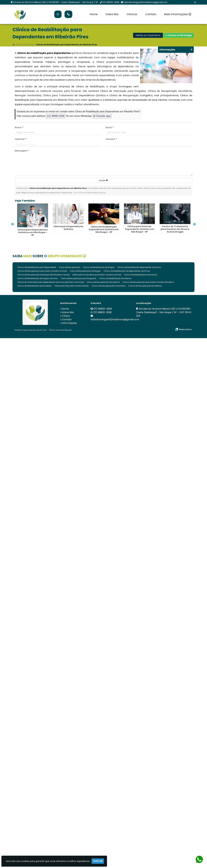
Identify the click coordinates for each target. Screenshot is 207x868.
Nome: (19, 127)
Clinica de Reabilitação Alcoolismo (115, 278)
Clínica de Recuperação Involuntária (108, 286)
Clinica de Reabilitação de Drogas (99, 267)
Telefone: (21, 139)
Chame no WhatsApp (179, 35)
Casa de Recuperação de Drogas (85, 271)
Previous (13, 224)
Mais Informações (178, 14)
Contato (151, 14)
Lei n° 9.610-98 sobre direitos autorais (90, 193)
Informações (69, 323)
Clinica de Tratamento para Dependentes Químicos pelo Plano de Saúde (51, 282)
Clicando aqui (102, 116)
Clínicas (132, 14)
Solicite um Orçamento (148, 35)
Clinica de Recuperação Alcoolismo (103, 282)
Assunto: (111, 139)
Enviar (103, 180)
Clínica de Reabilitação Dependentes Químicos (139, 267)
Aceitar (98, 861)
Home (94, 14)
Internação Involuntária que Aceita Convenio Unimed (97, 275)
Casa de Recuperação (70, 267)
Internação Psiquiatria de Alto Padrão (72, 286)
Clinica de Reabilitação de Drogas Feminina (38, 278)
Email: (110, 127)
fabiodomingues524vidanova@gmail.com (146, 2)
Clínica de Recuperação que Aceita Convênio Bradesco (148, 282)
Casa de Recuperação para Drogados (78, 278)
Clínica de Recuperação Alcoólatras (145, 286)
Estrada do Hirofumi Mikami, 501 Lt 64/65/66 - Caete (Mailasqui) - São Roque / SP (56, 2)
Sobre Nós (112, 14)
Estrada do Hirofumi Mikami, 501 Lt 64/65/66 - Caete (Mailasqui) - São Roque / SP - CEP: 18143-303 (164, 312)
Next (194, 224)
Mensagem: (22, 151)
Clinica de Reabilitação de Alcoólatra (34, 286)
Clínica (66, 316)
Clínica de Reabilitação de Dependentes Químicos (127, 271)
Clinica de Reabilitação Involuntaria (141, 275)
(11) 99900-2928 (111, 2)
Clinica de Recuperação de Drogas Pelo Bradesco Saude (43, 275)
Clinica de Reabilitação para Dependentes (37, 267)
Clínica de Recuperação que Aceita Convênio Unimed (42, 271)
